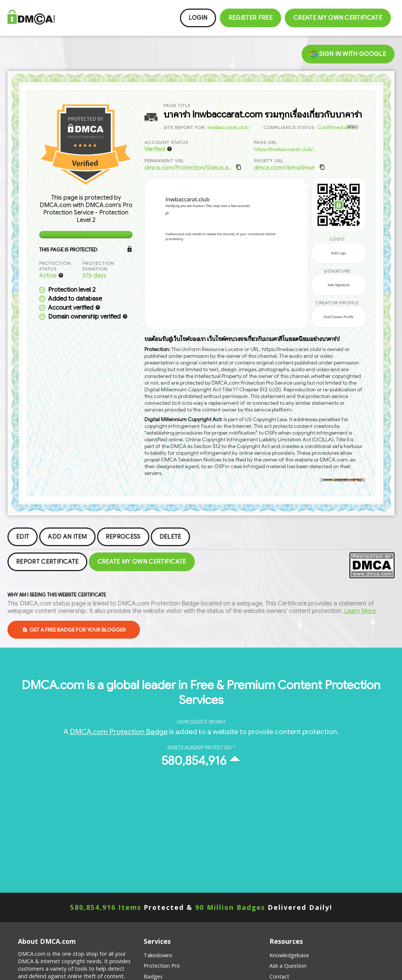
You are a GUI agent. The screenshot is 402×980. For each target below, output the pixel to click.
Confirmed (338, 127)
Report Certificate (47, 562)
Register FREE (250, 18)
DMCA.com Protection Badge (119, 732)
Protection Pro (162, 966)
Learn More (360, 611)
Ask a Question (288, 966)
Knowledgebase (289, 955)
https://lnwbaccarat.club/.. (285, 149)
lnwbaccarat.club (228, 127)
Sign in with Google (348, 54)
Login (198, 18)
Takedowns (158, 955)
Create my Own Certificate (338, 18)
